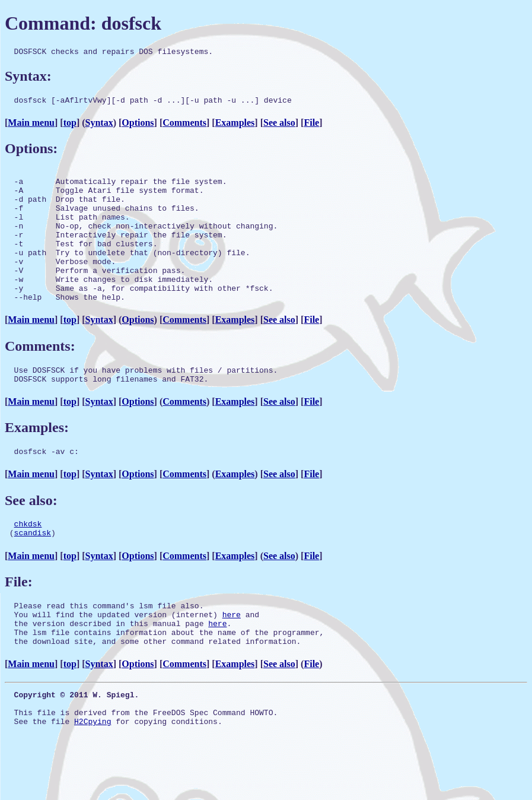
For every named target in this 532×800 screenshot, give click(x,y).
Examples (235, 126)
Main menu (31, 126)
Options (138, 126)
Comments (184, 126)
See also (279, 126)
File (311, 126)
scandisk (33, 572)
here (232, 657)
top (70, 126)
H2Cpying (93, 776)
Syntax (99, 126)
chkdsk (28, 561)
